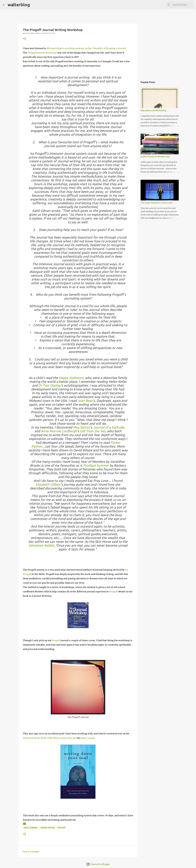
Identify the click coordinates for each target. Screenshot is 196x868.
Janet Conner (88, 738)
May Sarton (81, 427)
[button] (24, 39)
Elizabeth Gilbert (48, 484)
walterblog (19, 5)
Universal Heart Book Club (37, 738)
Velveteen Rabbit (41, 545)
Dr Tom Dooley (49, 385)
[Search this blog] (180, 5)
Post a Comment (31, 852)
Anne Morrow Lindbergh (59, 431)
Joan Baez (85, 401)
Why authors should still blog (153, 110)
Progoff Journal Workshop (42, 53)
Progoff (114, 592)
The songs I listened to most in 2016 (157, 203)
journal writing (47, 828)
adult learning (31, 828)
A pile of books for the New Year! (155, 157)
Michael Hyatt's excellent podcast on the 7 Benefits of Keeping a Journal (86, 48)
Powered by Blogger (98, 864)
